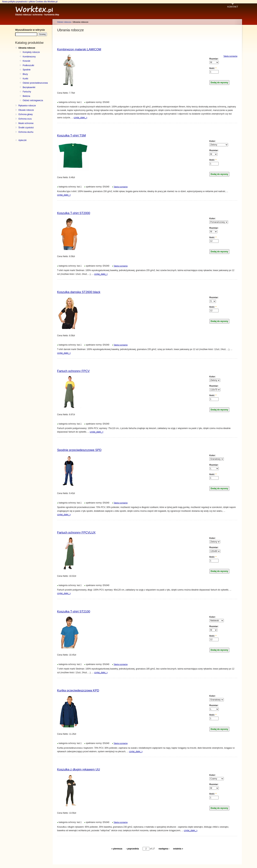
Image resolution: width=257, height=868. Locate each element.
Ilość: (213, 68)
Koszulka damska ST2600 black (79, 292)
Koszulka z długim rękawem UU (79, 769)
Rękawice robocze (27, 106)
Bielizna (26, 96)
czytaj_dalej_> (80, 118)
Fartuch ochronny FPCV (73, 371)
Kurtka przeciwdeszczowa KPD (78, 690)
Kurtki (25, 79)
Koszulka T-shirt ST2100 (74, 612)
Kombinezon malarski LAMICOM (79, 49)
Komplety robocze (31, 52)
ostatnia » (178, 849)
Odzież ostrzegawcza (33, 100)
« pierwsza (117, 849)
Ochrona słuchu (26, 132)
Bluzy (25, 74)
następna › (164, 849)
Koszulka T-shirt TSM (71, 136)
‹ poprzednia (132, 849)
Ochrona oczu (25, 119)
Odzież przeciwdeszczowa (35, 83)
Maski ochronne (26, 123)
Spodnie (27, 70)
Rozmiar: (214, 59)
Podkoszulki (28, 65)
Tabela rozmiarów (121, 187)
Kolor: (212, 141)
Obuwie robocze (26, 110)
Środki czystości (26, 128)
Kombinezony (29, 57)
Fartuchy (27, 92)
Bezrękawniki (29, 87)
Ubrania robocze (27, 48)
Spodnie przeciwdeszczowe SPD (79, 450)
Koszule (27, 61)
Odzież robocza (64, 22)
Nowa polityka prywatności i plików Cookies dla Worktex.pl (30, 2)
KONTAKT (233, 7)
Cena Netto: (63, 93)
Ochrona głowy (26, 114)
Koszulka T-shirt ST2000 (74, 213)
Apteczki (22, 140)
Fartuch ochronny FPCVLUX (76, 533)
